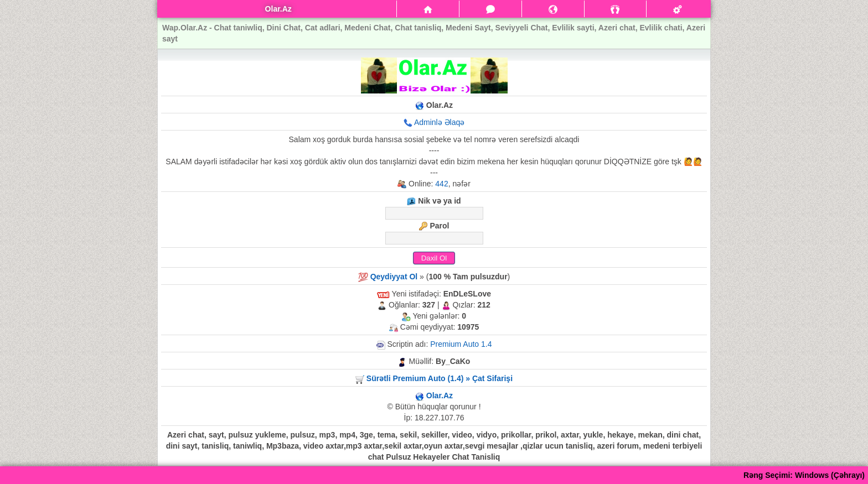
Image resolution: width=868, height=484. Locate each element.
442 (441, 184)
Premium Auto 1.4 (461, 344)
